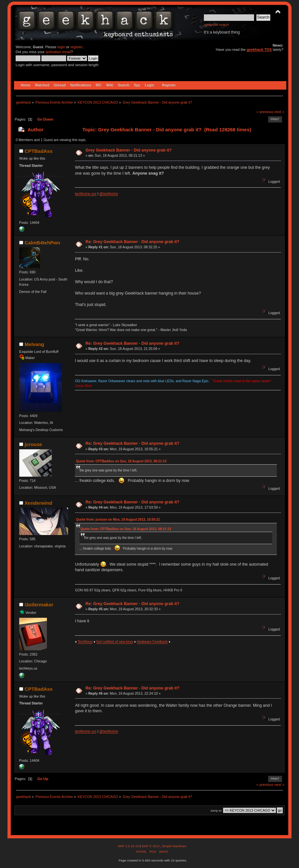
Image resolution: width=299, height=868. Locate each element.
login (61, 47)
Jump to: (216, 810)
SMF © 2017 (150, 846)
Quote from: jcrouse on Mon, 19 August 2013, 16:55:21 (118, 520)
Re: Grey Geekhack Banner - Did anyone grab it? (132, 242)
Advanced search (216, 25)
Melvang (35, 344)
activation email (58, 52)
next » (279, 112)
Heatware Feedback (152, 642)
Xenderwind (39, 503)
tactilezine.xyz (86, 194)
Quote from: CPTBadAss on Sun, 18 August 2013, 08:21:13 (121, 461)
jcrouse (33, 444)
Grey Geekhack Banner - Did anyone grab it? (128, 150)
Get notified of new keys (115, 642)
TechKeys (85, 642)
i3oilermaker (39, 605)
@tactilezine (109, 194)
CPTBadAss (39, 151)
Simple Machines (174, 846)
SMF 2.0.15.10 (129, 846)
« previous (265, 112)
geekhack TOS (259, 50)
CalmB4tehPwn (43, 243)
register (76, 47)
